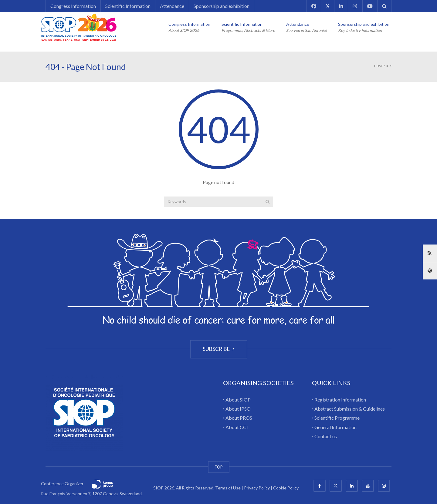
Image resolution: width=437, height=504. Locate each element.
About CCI (237, 427)
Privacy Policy (257, 488)
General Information (335, 427)
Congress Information (73, 6)
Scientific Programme (337, 418)
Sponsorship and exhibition (222, 6)
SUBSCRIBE (219, 349)
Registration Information (340, 399)
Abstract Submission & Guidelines (350, 409)
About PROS (239, 418)
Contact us (326, 436)
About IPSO (238, 409)
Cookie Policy (286, 488)
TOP (219, 467)
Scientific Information (128, 6)
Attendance (172, 6)
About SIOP (238, 399)
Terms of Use (228, 488)
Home (379, 66)
